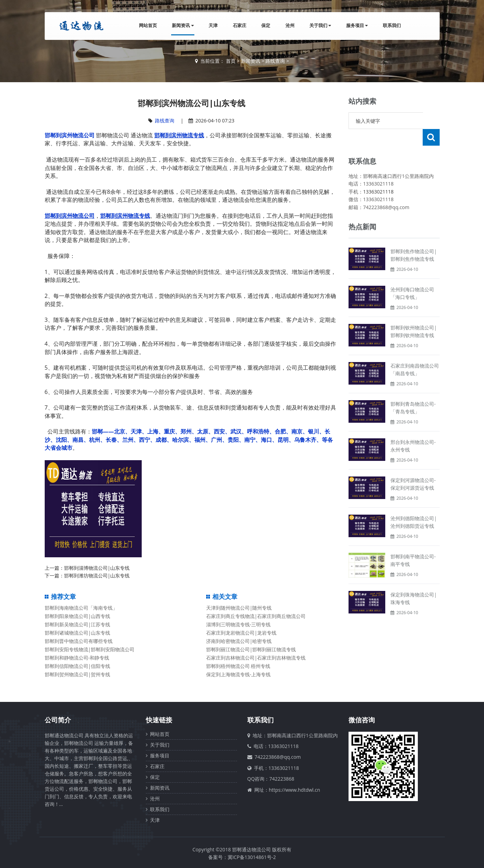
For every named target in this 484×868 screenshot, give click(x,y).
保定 (265, 26)
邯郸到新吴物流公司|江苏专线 (78, 624)
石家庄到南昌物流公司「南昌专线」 (415, 353)
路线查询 (275, 61)
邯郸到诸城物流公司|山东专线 (78, 633)
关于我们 (320, 26)
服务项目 (357, 26)
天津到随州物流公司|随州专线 (239, 608)
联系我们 (392, 26)
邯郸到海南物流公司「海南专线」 (81, 608)
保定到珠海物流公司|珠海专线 (414, 582)
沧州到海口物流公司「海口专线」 (412, 277)
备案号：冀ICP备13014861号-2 (242, 857)
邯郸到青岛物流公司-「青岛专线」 (413, 391)
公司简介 (58, 720)
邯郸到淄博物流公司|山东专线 (97, 568)
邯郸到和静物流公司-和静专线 (77, 658)
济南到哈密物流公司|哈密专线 (239, 641)
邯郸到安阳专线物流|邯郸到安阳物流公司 (90, 649)
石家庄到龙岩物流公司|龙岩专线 (241, 633)
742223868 (282, 779)
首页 (231, 61)
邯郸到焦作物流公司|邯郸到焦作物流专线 (414, 238)
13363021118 (378, 175)
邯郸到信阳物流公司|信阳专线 (78, 666)
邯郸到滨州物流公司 (70, 135)
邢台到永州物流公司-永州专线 (413, 429)
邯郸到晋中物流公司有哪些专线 (79, 641)
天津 (212, 26)
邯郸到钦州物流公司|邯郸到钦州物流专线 (414, 315)
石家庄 (239, 26)
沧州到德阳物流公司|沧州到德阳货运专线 (414, 505)
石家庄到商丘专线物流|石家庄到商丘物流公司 (256, 616)
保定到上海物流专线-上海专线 (239, 674)
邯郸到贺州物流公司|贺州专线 (78, 674)
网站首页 (146, 26)
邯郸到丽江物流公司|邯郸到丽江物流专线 (251, 649)
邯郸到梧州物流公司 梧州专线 (238, 666)
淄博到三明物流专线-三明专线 (239, 624)
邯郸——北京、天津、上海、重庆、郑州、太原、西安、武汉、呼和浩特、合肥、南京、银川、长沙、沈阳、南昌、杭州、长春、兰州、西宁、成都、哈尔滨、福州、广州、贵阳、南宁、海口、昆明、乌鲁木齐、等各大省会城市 (189, 440)
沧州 (289, 26)
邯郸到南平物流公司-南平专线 (413, 544)
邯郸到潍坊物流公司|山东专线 (97, 575)
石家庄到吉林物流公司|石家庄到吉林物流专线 (256, 658)
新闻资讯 (181, 26)
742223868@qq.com (278, 757)
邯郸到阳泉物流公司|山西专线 (78, 616)
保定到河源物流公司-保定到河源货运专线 (413, 467)
